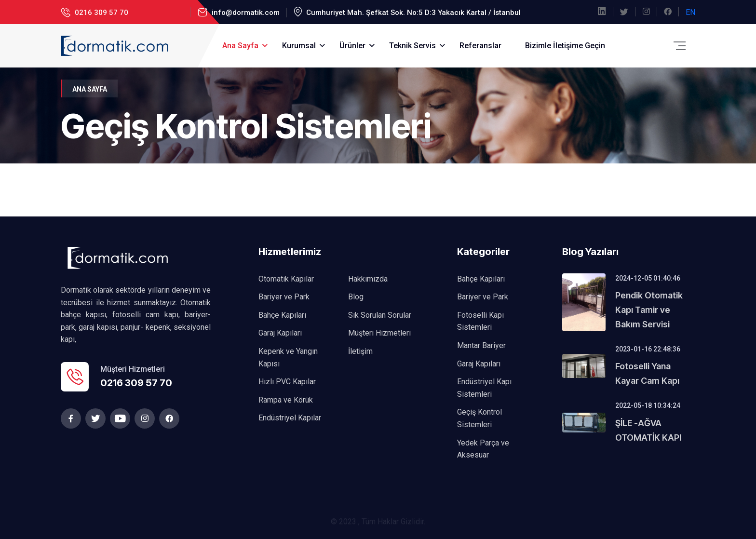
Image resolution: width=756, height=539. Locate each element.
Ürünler (352, 46)
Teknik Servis (412, 46)
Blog (356, 297)
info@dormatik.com (245, 13)
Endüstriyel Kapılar (290, 418)
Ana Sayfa (240, 46)
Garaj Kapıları (280, 333)
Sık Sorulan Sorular (380, 315)
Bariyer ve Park (284, 297)
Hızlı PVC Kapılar (287, 382)
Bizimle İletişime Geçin (565, 46)
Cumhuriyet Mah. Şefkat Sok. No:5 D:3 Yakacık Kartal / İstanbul (412, 13)
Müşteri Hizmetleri (379, 333)
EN (690, 12)
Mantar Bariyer (481, 345)
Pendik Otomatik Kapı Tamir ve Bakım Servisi (649, 310)
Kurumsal (299, 46)
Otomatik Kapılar (286, 279)
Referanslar (480, 46)
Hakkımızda (368, 279)
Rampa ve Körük (286, 400)
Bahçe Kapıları (282, 315)
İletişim (360, 351)
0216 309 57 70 (101, 13)
